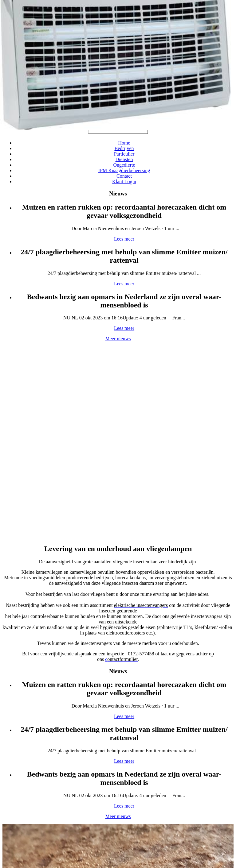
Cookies (82, 836)
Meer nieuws (211, 453)
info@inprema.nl (122, 797)
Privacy (100, 836)
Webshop (118, 598)
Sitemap (63, 836)
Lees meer (29, 362)
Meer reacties (142, 707)
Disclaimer (121, 836)
